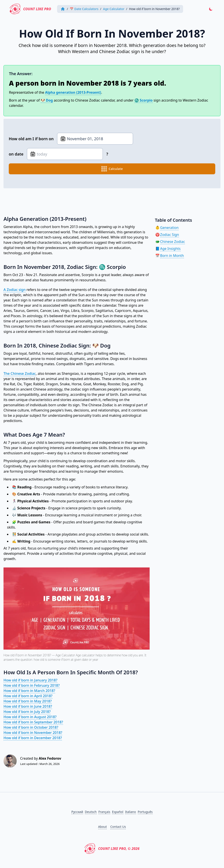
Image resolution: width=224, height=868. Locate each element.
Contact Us (118, 827)
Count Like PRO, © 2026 (112, 849)
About (103, 827)
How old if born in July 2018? (27, 712)
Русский (77, 812)
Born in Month (172, 256)
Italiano (131, 812)
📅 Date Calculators (84, 9)
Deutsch (91, 812)
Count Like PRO (30, 9)
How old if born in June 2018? (28, 706)
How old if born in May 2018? (28, 701)
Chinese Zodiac (172, 242)
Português (145, 812)
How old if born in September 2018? (33, 722)
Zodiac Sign (170, 235)
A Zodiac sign (15, 290)
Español (118, 812)
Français (104, 812)
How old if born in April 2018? (28, 696)
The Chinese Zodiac (20, 373)
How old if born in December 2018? (33, 738)
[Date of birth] (95, 139)
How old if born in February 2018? (32, 685)
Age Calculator (114, 9)
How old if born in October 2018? (31, 727)
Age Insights (170, 249)
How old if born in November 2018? (33, 733)
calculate (112, 169)
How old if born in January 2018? (30, 680)
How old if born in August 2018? (30, 717)
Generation (169, 228)
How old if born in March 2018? (29, 691)
